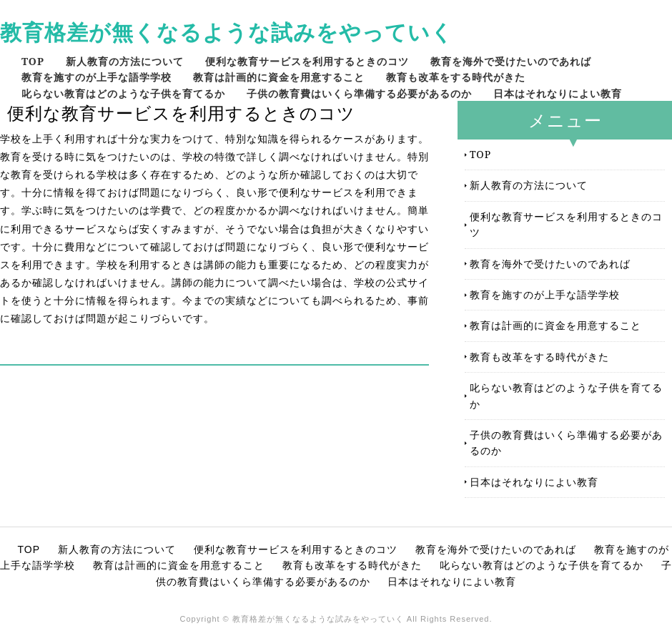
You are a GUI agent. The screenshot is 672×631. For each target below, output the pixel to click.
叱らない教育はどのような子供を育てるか (123, 93)
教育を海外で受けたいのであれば (511, 61)
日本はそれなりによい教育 (558, 93)
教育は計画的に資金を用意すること (279, 77)
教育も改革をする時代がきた (456, 77)
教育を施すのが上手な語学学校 (97, 77)
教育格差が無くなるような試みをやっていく (227, 32)
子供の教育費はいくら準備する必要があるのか (359, 93)
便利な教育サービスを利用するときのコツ (307, 61)
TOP (33, 61)
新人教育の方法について (125, 61)
